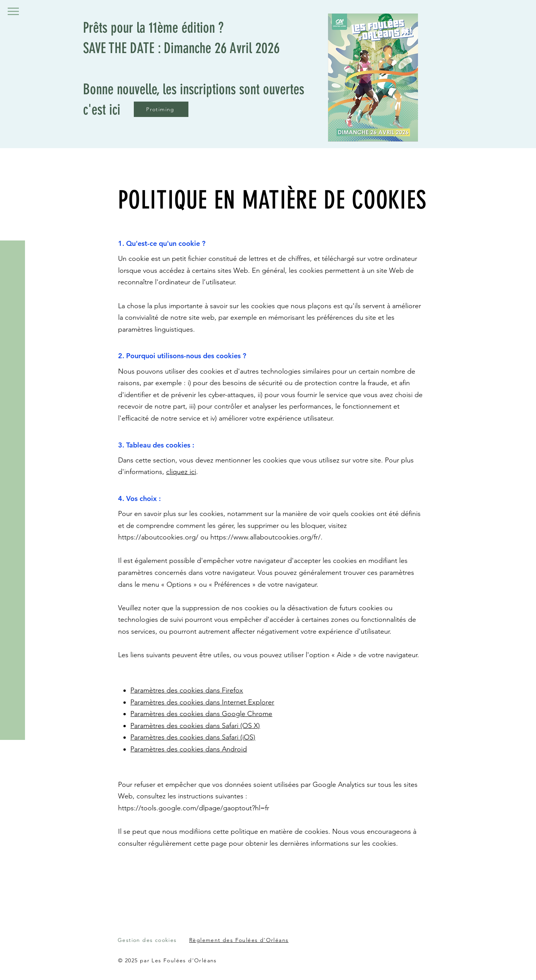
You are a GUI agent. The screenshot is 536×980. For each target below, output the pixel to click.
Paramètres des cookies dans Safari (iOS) (193, 737)
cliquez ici (181, 472)
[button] (13, 11)
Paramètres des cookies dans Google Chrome (201, 714)
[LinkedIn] (12, 953)
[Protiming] (161, 109)
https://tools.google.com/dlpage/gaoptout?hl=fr (194, 808)
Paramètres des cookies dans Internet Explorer (202, 702)
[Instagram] (12, 968)
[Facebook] (12, 938)
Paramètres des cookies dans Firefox (187, 690)
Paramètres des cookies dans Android (189, 749)
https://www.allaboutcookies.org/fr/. (266, 537)
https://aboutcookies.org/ (158, 537)
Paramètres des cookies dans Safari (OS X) (195, 726)
